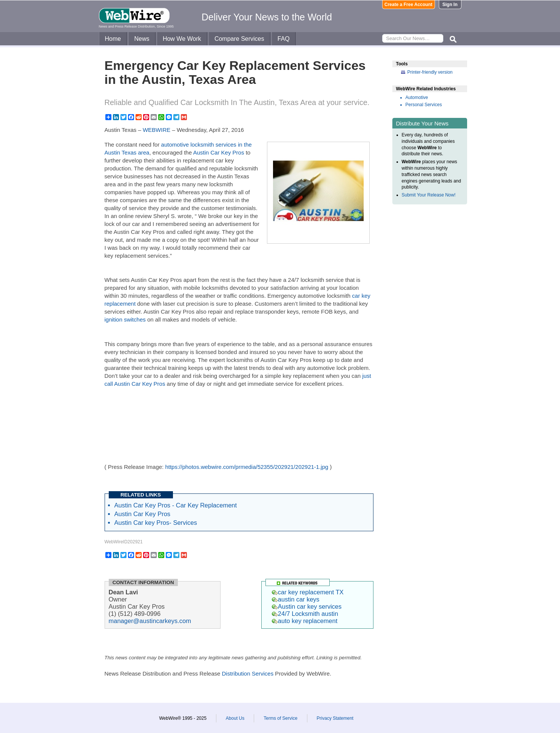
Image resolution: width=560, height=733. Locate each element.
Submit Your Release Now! (429, 195)
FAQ (284, 39)
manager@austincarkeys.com (150, 621)
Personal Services (424, 105)
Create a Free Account (408, 5)
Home (113, 39)
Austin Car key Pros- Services (156, 523)
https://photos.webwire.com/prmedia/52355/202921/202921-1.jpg (247, 467)
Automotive (417, 97)
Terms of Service (280, 718)
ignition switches (125, 319)
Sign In (450, 5)
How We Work (182, 39)
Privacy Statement (335, 718)
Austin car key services (307, 606)
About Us (235, 718)
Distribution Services (248, 673)
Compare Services (239, 39)
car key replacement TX (308, 592)
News (142, 39)
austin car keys (296, 599)
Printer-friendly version (430, 72)
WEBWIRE (157, 130)
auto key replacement (305, 621)
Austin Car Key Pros (219, 152)
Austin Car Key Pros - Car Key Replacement (176, 505)
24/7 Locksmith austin (305, 614)
